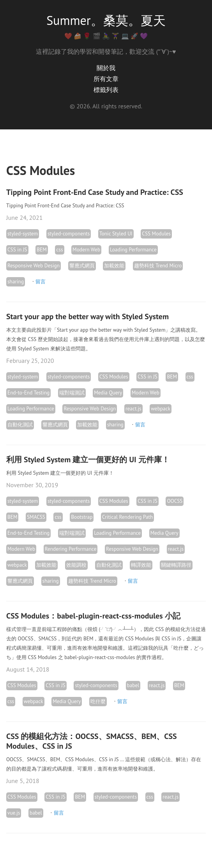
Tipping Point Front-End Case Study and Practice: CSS (95, 192)
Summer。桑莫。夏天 (106, 20)
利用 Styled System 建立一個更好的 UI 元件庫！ (88, 460)
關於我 (106, 68)
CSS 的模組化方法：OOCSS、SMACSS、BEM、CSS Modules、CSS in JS (92, 741)
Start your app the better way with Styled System (87, 316)
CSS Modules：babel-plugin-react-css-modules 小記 (93, 616)
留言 (41, 281)
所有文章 (106, 79)
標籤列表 (106, 90)
